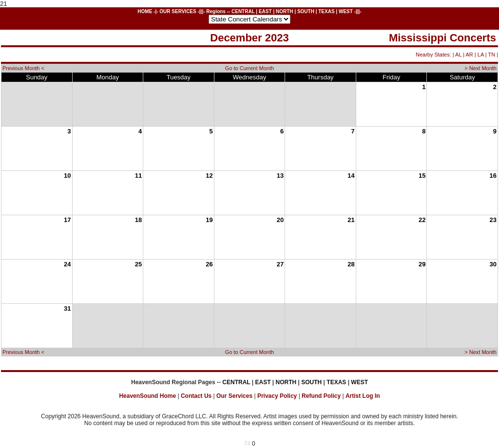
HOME (145, 11)
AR (470, 55)
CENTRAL (243, 11)
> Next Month (480, 68)
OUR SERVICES (178, 11)
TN (491, 55)
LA (481, 55)
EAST (265, 11)
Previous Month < (23, 68)
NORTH (285, 11)
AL (458, 55)
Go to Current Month (249, 68)
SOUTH (306, 11)
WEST (346, 11)
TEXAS (326, 11)
